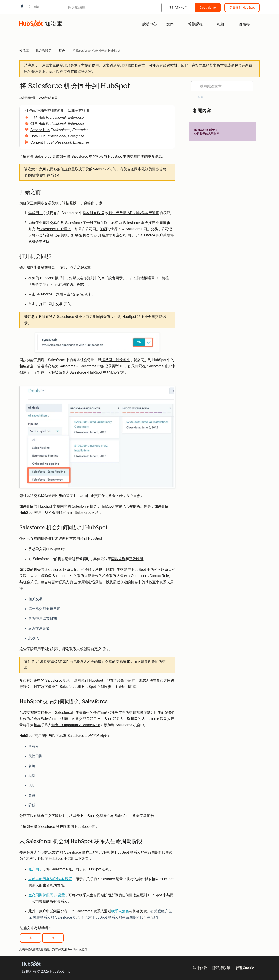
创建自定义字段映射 (50, 816)
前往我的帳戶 (178, 8)
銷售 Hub (38, 124)
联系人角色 (120, 911)
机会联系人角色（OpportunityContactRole (136, 576)
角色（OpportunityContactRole (76, 725)
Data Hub (38, 136)
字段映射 (136, 559)
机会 (37, 725)
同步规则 (118, 559)
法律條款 (200, 968)
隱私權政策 (221, 968)
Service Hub (40, 130)
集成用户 (35, 213)
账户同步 (35, 869)
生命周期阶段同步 (47, 895)
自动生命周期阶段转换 (50, 879)
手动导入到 (37, 549)
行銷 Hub (38, 117)
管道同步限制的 (139, 169)
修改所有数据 (93, 213)
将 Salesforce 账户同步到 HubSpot (61, 826)
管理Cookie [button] (245, 968)
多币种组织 (28, 680)
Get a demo (208, 8)
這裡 (67, 72)
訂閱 (53, 111)
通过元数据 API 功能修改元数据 (134, 213)
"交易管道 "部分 (47, 175)
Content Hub (40, 142)
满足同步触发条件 (116, 360)
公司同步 (163, 223)
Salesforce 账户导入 (55, 229)
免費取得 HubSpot (242, 8)
